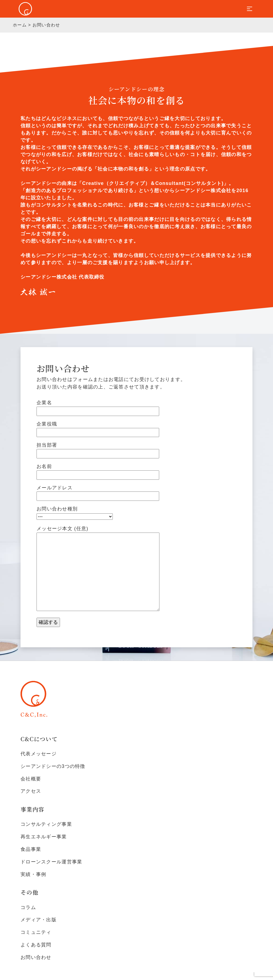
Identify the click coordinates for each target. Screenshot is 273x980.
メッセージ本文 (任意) (98, 569)
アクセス (31, 791)
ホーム (20, 25)
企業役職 (98, 428)
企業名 (98, 407)
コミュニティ (36, 932)
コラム (28, 907)
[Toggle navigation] (250, 9)
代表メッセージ (39, 754)
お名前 (98, 471)
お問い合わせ (36, 957)
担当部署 (98, 449)
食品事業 (31, 849)
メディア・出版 (39, 920)
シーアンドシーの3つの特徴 (53, 766)
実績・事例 (33, 874)
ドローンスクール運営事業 (51, 862)
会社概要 (31, 779)
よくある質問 (36, 945)
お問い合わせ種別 (75, 513)
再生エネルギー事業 (44, 837)
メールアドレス (98, 492)
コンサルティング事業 (46, 824)
